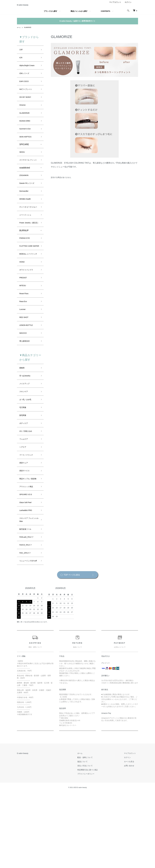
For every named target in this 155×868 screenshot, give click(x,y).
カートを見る (131, 837)
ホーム (19, 30)
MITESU (23, 328)
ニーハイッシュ (27, 240)
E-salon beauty (29, 6)
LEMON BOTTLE (28, 372)
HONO (23, 302)
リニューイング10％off (27, 634)
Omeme (23, 114)
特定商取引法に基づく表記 (94, 845)
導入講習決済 (26, 389)
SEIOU (23, 165)
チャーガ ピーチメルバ (28, 230)
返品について (89, 837)
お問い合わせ (131, 841)
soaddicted (25, 185)
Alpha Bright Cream (29, 70)
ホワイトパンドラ (28, 311)
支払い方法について (92, 841)
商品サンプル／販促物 (28, 540)
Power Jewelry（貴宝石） (29, 251)
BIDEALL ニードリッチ (28, 292)
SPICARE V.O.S (27, 559)
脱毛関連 (24, 469)
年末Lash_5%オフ (28, 606)
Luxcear (23, 354)
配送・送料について (92, 833)
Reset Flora (25, 337)
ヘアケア (24, 503)
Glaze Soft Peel (27, 568)
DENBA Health (27, 219)
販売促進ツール (27, 598)
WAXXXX (24, 380)
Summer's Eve (26, 140)
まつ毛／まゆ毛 (27, 451)
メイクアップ (26, 434)
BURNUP (24, 261)
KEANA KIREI (26, 131)
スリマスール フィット (28, 175)
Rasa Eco (24, 346)
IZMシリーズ (26, 79)
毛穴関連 (24, 460)
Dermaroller (25, 210)
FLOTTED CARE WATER (28, 279)
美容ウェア (25, 521)
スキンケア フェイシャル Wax (28, 587)
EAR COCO (25, 88)
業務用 (23, 416)
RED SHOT (25, 363)
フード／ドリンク (28, 512)
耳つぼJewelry (26, 425)
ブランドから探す (50, 14)
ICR (21, 62)
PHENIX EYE (26, 269)
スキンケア (25, 443)
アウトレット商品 (28, 550)
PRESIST (24, 319)
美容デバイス (26, 529)
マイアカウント (115, 5)
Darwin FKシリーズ (29, 202)
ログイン (128, 5)
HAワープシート (27, 97)
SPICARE (24, 157)
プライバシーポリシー (93, 849)
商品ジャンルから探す (79, 14)
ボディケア (25, 477)
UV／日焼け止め (27, 486)
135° (22, 53)
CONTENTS (106, 14)
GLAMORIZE (29, 30)
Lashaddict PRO (27, 576)
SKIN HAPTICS (27, 149)
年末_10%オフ (27, 624)
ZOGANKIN (25, 193)
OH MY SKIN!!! (27, 105)
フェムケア (25, 495)
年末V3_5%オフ (27, 615)
